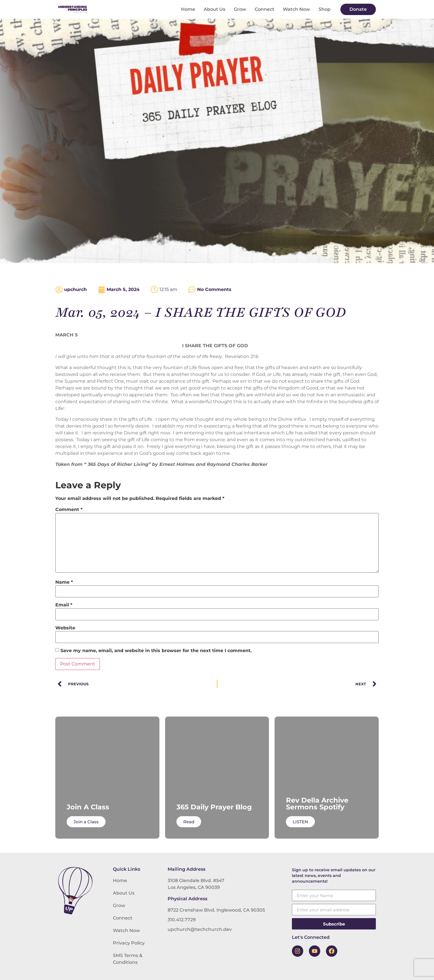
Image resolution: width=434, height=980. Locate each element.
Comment (69, 510)
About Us (214, 9)
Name (64, 582)
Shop (325, 9)
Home (188, 9)
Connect (265, 9)
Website (65, 628)
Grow (240, 9)
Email (64, 605)
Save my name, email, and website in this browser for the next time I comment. (156, 651)
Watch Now (296, 9)
